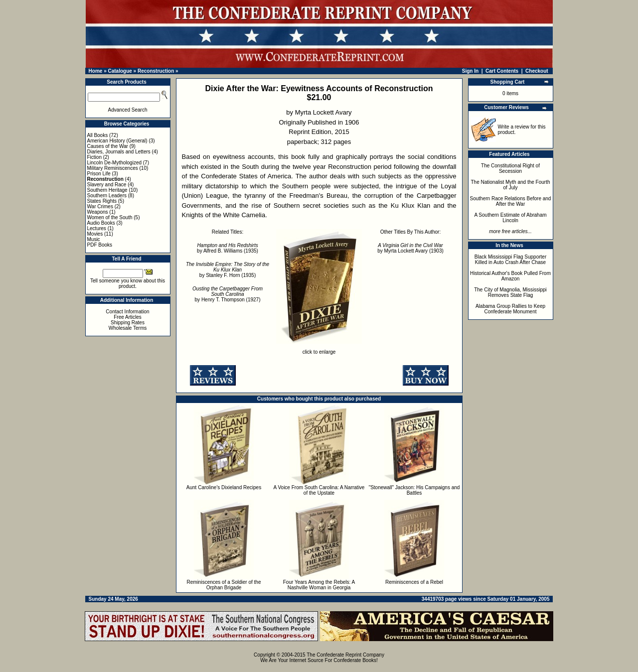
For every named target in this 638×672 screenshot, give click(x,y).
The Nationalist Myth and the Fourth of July (511, 185)
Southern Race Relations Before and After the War (511, 201)
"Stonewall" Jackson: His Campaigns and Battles (414, 490)
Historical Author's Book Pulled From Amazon (510, 276)
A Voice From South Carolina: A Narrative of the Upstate (319, 490)
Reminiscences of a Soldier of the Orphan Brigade (224, 585)
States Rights (102, 201)
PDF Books (100, 245)
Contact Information (127, 312)
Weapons (98, 212)
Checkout (537, 71)
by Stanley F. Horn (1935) (228, 270)
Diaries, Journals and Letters (119, 152)
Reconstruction (156, 71)
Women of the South (110, 217)
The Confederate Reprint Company (345, 655)
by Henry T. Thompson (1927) (228, 294)
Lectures (97, 228)
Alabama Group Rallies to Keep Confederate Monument (510, 309)
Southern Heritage (107, 190)
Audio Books (101, 223)
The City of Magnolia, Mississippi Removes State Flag (510, 292)
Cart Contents (502, 71)
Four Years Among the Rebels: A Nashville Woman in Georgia (319, 585)
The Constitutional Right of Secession (510, 168)
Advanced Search (128, 110)
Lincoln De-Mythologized (115, 163)
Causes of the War (108, 146)
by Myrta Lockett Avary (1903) (410, 248)
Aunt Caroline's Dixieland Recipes (224, 487)
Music (94, 239)
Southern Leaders (107, 196)
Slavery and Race (107, 185)
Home (96, 71)
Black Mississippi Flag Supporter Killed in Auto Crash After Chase (511, 260)
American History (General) (117, 141)
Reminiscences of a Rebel (414, 582)
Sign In (470, 71)
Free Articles (128, 317)
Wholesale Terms (128, 328)
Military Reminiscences (113, 168)
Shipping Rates (128, 323)
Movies (95, 234)
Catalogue (120, 71)
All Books (98, 135)
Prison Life (99, 174)
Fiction (94, 157)
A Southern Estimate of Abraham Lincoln (510, 218)
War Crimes (100, 206)
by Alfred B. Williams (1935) (228, 248)
